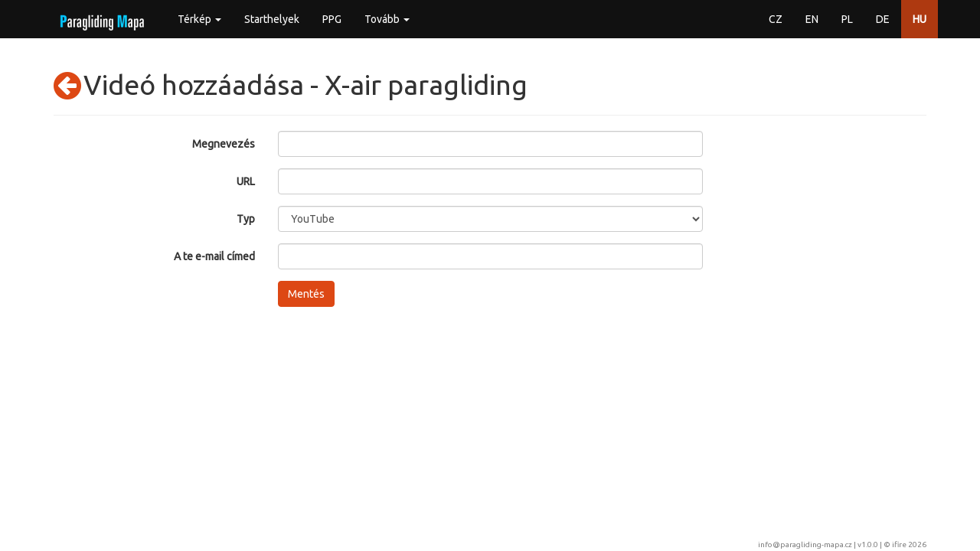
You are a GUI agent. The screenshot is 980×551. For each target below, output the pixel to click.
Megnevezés (224, 144)
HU (920, 19)
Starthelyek (272, 19)
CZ (776, 19)
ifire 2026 (909, 544)
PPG (332, 19)
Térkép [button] (199, 19)
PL (847, 19)
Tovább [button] (387, 19)
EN (812, 19)
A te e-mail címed (214, 256)
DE (883, 19)
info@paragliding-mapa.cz (805, 544)
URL (246, 181)
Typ (246, 219)
